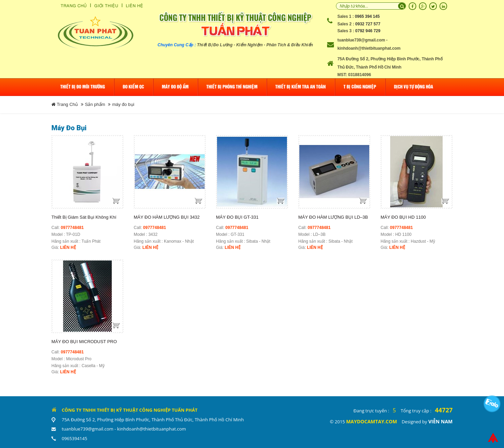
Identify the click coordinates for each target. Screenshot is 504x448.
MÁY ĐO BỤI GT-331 (237, 217)
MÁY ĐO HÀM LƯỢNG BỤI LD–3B (333, 217)
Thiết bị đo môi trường (83, 87)
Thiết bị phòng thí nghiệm (232, 87)
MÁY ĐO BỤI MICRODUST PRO (84, 342)
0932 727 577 (368, 24)
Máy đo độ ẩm (175, 87)
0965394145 (74, 438)
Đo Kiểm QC (133, 87)
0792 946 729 (368, 31)
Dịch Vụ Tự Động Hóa (413, 87)
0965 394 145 (367, 16)
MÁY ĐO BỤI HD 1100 (403, 217)
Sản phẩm (95, 104)
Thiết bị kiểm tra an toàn (301, 87)
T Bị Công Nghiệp (360, 87)
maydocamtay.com (371, 421)
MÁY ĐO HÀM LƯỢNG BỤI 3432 (167, 217)
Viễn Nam (440, 421)
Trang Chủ (74, 5)
